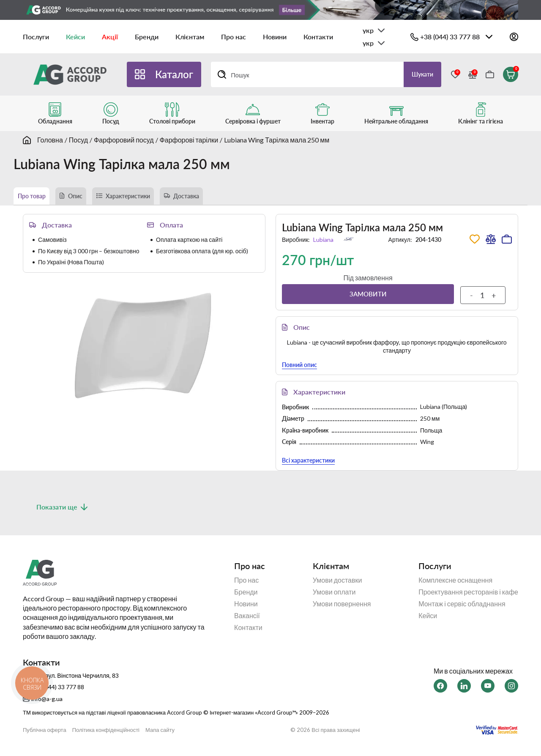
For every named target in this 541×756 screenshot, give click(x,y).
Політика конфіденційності (106, 735)
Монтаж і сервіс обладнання (462, 609)
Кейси (75, 37)
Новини (275, 37)
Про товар (37, 198)
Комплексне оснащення (455, 585)
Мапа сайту (160, 735)
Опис (92, 198)
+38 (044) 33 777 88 (450, 37)
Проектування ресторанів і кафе (468, 597)
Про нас (234, 37)
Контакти (318, 37)
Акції (110, 37)
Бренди (147, 37)
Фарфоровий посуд (124, 140)
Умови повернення (342, 609)
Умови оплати (334, 597)
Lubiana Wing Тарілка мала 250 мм (277, 140)
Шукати (418, 74)
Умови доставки (337, 585)
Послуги (36, 37)
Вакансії (247, 621)
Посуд (78, 140)
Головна (50, 140)
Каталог (174, 74)
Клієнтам (190, 37)
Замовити (368, 299)
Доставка (233, 198)
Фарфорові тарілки (189, 140)
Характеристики (158, 198)
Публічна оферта (45, 735)
